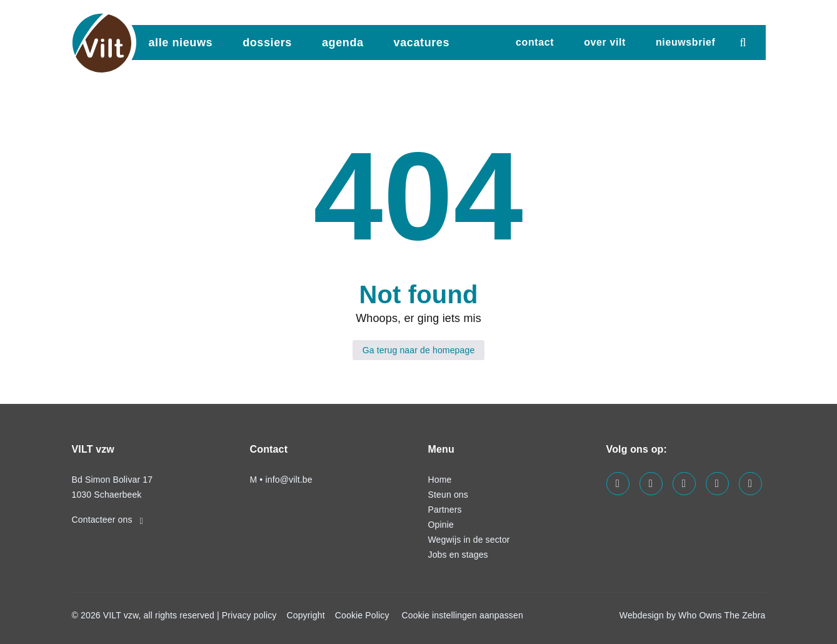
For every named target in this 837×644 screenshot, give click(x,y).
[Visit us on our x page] (717, 484)
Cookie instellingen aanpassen (463, 615)
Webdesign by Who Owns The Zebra (693, 615)
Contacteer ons (108, 520)
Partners (445, 510)
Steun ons (448, 495)
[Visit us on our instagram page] (684, 484)
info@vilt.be (288, 480)
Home (440, 480)
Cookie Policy (362, 615)
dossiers (267, 43)
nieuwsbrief (686, 42)
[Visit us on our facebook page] (618, 484)
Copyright (305, 615)
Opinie (441, 525)
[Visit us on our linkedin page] (651, 484)
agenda (343, 43)
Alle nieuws (181, 43)
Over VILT (605, 42)
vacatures (422, 43)
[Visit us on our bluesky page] (750, 484)
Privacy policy (249, 615)
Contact (535, 42)
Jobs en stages (458, 555)
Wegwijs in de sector (469, 540)
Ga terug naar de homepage (419, 350)
